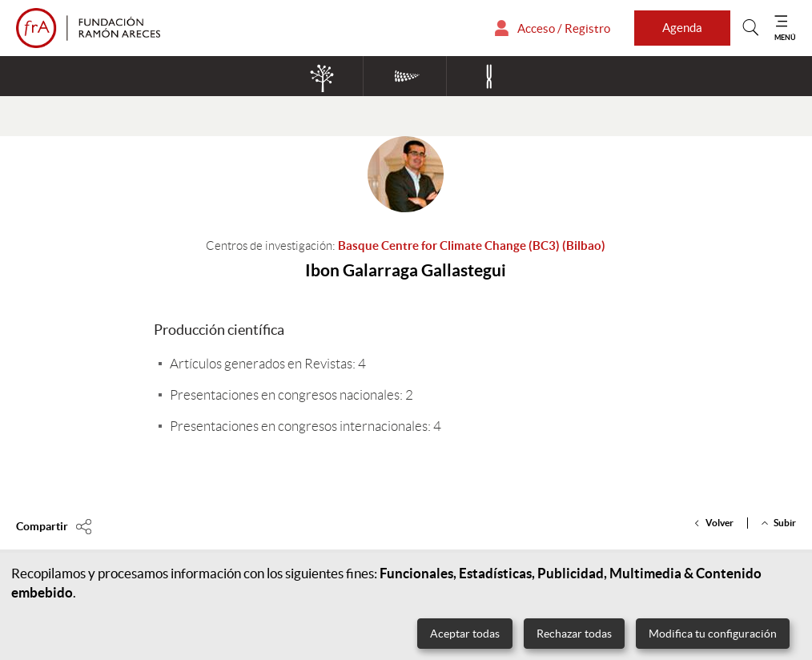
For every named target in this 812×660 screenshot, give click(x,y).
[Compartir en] (54, 526)
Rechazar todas (574, 634)
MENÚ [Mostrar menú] (785, 37)
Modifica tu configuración (713, 634)
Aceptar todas (465, 634)
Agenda (682, 28)
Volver (720, 523)
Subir (785, 523)
